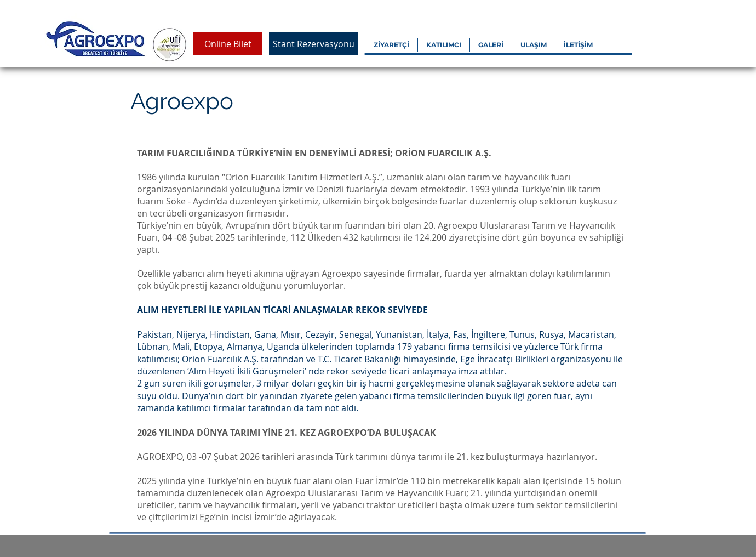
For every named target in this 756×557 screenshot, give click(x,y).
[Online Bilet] (228, 44)
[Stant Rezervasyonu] (313, 44)
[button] (391, 45)
